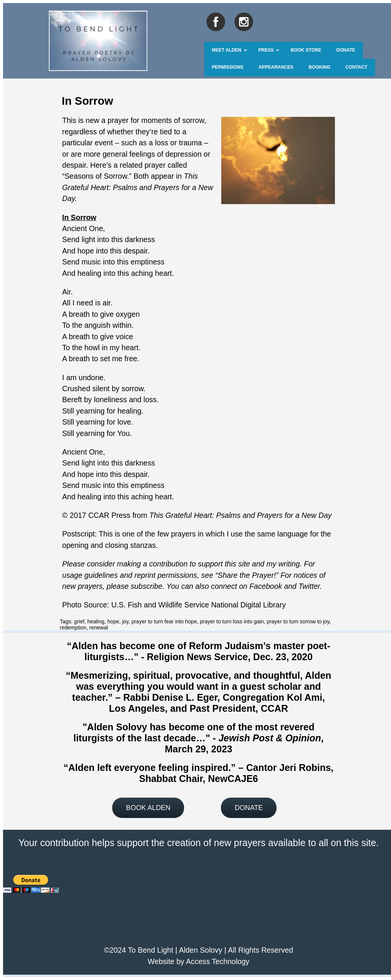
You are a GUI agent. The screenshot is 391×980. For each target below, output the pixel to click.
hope (113, 621)
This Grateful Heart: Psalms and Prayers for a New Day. (138, 187)
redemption (73, 628)
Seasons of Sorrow (96, 176)
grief (79, 621)
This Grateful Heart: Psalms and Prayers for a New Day (240, 515)
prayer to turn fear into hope (164, 621)
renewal (99, 628)
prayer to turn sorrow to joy (298, 621)
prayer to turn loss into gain (232, 621)
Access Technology (218, 961)
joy (125, 621)
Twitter (309, 586)
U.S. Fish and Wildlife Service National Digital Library (199, 605)
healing (96, 621)
